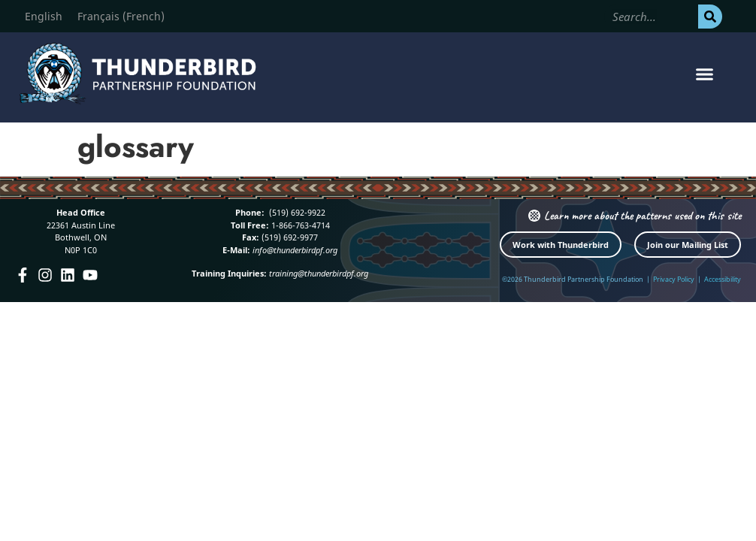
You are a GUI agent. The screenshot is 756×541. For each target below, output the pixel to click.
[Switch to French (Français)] (121, 17)
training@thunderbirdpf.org (319, 273)
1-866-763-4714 (299, 225)
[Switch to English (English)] (44, 17)
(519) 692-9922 (296, 212)
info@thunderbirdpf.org (295, 250)
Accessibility (723, 279)
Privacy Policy (674, 279)
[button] (704, 74)
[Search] (710, 17)
